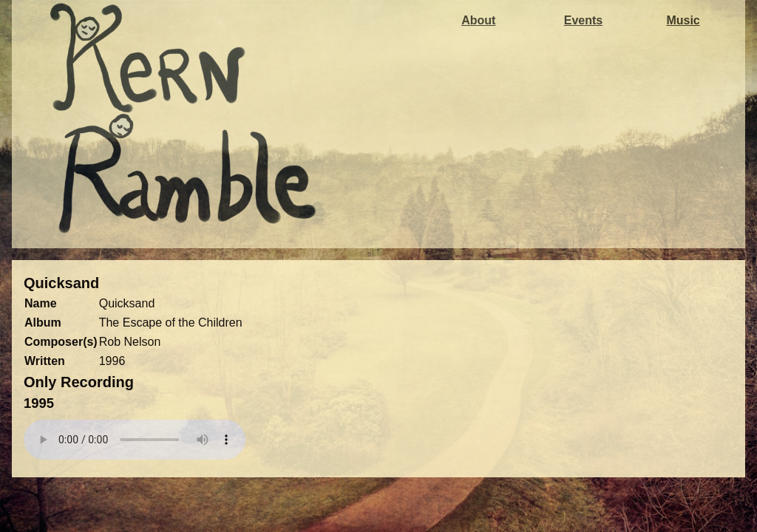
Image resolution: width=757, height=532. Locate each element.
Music (683, 20)
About (478, 20)
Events (583, 20)
